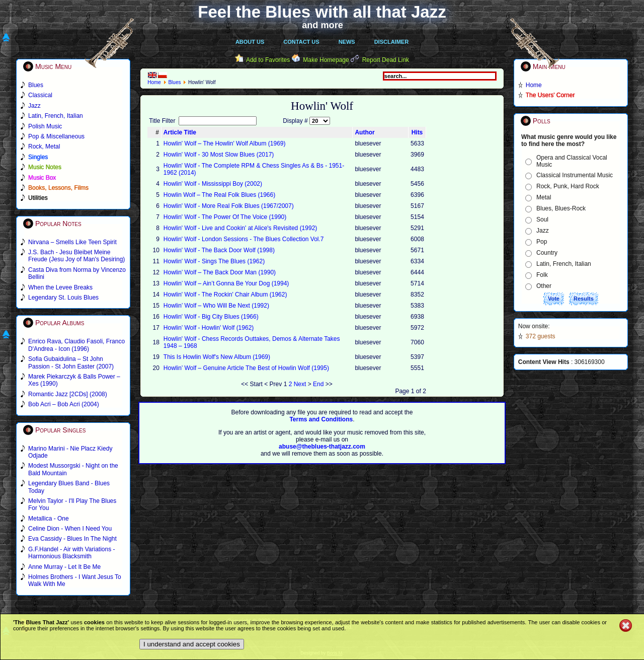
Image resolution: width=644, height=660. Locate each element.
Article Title (180, 132)
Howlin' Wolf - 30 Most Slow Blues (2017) (219, 155)
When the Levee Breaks (60, 287)
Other (544, 286)
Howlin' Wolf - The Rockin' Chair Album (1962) (225, 295)
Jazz (543, 231)
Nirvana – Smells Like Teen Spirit (72, 242)
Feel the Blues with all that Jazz (322, 12)
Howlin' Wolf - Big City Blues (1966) (211, 317)
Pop (542, 242)
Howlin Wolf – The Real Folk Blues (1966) (219, 195)
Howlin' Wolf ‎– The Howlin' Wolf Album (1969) (225, 143)
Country (547, 253)
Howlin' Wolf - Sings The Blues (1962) (214, 261)
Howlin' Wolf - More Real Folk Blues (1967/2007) (229, 206)
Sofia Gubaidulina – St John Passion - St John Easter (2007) (71, 362)
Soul (542, 219)
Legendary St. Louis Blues (63, 298)
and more (323, 25)
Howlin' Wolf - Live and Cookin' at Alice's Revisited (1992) (240, 228)
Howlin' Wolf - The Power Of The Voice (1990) (225, 217)
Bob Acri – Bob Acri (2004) (64, 404)
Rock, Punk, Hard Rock (568, 186)
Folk (542, 275)
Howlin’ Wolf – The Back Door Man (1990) (220, 272)
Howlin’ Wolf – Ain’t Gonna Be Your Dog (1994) (226, 283)
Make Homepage (326, 60)
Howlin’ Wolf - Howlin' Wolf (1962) (209, 328)
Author (365, 132)
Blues (174, 82)
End (318, 384)
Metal (544, 197)
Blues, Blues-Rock (561, 208)
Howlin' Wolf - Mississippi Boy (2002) (213, 184)
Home (154, 82)
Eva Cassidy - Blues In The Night (72, 539)
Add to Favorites (268, 60)
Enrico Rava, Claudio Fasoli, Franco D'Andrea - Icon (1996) (76, 345)
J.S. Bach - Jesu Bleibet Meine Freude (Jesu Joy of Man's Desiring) (76, 256)
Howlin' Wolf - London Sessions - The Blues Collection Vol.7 (244, 239)
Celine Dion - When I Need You (70, 529)
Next (300, 384)
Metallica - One (49, 519)
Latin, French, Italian (564, 264)
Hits (417, 132)
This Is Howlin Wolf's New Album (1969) (217, 357)
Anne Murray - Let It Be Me (64, 567)
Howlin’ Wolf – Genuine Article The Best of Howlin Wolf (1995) (246, 368)
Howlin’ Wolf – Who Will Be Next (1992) (216, 306)
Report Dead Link (386, 60)
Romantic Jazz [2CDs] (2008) (68, 394)
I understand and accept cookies (192, 644)
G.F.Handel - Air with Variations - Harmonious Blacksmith (72, 553)
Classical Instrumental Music (575, 175)
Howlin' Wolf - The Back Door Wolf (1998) (219, 250)
